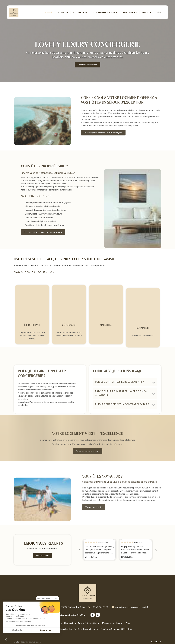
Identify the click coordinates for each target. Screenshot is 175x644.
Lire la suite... (91, 557)
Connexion (156, 641)
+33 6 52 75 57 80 (100, 607)
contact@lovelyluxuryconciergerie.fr (132, 607)
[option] (136, 550)
